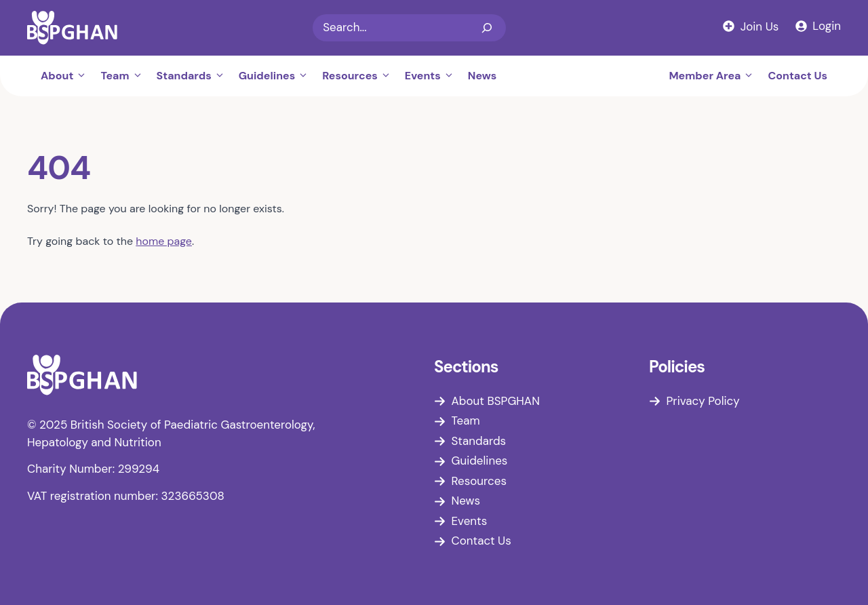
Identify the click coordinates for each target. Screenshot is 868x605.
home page (164, 241)
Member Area (715, 76)
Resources (360, 76)
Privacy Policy (703, 401)
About (67, 76)
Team (125, 76)
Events (433, 76)
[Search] (487, 28)
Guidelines (277, 76)
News (482, 76)
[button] (83, 76)
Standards (194, 76)
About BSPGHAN (496, 401)
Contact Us (797, 76)
